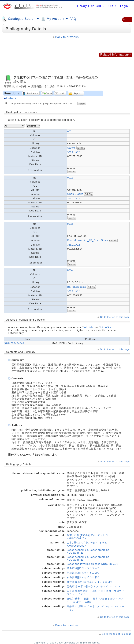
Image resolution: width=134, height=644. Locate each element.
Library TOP (85, 6)
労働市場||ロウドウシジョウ (83, 568)
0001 (70, 131)
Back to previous (67, 37)
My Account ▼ (55, 19)
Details (11, 98)
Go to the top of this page (115, 317)
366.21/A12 (74, 152)
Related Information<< (116, 55)
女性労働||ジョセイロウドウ (83, 577)
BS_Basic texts (77, 287)
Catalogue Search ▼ (21, 19)
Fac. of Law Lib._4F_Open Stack (88, 240)
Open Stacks (75, 194)
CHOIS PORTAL (107, 6)
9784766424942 (14, 343)
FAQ (73, 19)
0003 (70, 224)
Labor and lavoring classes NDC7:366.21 (92, 564)
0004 (70, 270)
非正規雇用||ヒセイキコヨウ (83, 573)
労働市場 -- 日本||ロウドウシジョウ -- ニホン (94, 586)
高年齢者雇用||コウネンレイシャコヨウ (90, 582)
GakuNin (88, 327)
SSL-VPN (106, 327)
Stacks (72, 148)
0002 (70, 178)
